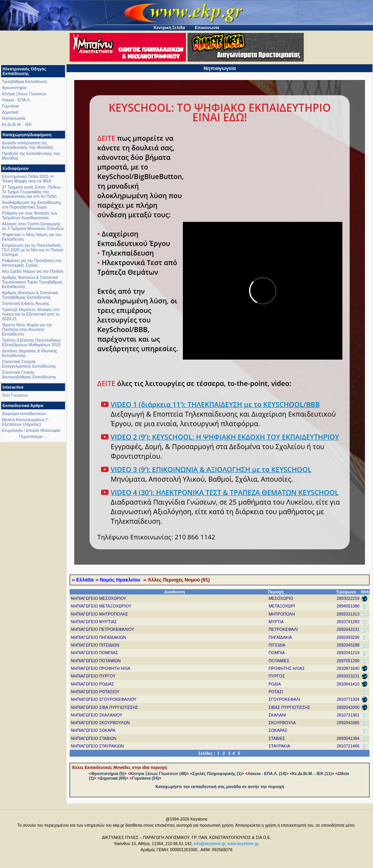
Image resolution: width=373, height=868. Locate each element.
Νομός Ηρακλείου (121, 580)
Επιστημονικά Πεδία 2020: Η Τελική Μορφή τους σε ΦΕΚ (28, 179)
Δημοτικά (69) (113, 778)
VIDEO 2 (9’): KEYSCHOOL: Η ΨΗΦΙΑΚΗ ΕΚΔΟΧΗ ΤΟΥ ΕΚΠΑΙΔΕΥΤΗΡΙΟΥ (225, 437)
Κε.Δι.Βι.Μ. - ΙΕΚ (17, 124)
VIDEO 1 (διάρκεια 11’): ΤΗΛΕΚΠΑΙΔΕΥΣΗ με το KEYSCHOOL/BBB (215, 404)
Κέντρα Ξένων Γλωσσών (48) (158, 774)
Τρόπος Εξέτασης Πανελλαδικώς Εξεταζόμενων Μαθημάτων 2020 (32, 342)
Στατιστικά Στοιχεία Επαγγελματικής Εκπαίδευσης (29, 364)
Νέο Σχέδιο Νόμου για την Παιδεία (33, 271)
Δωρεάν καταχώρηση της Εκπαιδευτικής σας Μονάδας (28, 145)
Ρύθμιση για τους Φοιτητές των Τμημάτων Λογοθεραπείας (30, 215)
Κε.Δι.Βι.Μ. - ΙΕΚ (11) (312, 774)
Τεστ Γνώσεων (15, 395)
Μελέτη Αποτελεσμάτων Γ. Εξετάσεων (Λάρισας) (25, 422)
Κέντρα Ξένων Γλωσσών (24, 94)
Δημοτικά (10, 112)
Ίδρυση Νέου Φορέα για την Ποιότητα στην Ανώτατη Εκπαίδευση (27, 329)
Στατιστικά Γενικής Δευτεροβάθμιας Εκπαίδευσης (29, 375)
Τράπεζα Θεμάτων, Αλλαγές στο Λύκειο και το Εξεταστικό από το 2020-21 (31, 314)
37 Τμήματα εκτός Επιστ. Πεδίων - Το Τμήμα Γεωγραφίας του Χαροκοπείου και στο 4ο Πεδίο (33, 192)
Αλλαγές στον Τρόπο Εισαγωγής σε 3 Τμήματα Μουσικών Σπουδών (33, 226)
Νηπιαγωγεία (14, 118)
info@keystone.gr (209, 844)
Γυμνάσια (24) (145, 778)
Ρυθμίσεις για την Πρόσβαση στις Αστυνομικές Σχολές (32, 263)
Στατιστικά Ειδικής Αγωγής (26, 303)
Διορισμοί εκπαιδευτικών (24, 414)
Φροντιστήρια (14, 88)
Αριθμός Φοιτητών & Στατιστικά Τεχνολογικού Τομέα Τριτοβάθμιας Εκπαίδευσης (32, 282)
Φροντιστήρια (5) (108, 774)
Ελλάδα (85, 580)
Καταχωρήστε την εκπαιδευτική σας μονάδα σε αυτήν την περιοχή (220, 787)
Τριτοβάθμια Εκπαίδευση (24, 81)
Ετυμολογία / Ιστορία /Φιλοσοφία (31, 430)
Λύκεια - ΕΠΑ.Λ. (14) (267, 774)
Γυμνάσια (10, 106)
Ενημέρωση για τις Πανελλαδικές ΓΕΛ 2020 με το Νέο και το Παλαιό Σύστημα (33, 250)
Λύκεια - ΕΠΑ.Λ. (16, 100)
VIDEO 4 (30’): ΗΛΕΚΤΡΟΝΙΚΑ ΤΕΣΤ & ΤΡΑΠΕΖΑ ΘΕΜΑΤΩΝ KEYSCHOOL (225, 492)
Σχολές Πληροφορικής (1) (217, 774)
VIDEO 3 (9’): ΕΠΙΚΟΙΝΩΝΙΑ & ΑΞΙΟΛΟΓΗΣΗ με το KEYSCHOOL (211, 469)
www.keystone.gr (243, 844)
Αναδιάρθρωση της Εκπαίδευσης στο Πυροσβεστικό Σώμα (32, 205)
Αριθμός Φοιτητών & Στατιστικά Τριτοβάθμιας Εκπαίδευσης (30, 295)
